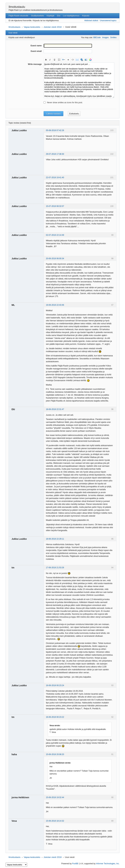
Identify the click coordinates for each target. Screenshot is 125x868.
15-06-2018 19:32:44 (55, 797)
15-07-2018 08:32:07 (55, 206)
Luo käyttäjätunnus (71, 16)
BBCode (97, 37)
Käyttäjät (51, 16)
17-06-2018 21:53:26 (55, 568)
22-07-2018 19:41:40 (55, 178)
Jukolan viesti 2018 (53, 27)
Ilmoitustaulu (17, 7)
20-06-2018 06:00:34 (55, 259)
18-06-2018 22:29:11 (55, 539)
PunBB (75, 864)
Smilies (113, 37)
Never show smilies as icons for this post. (65, 103)
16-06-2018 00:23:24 (55, 685)
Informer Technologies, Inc (108, 864)
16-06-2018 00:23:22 (55, 717)
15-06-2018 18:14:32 (55, 821)
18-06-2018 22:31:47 (55, 409)
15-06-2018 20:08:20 (55, 754)
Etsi (59, 16)
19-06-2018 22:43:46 (55, 305)
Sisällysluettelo (38, 16)
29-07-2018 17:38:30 (55, 154)
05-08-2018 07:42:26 (55, 130)
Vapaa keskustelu (32, 27)
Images (105, 37)
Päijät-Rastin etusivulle (18, 16)
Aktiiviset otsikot (91, 21)
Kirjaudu (86, 16)
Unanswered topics (108, 21)
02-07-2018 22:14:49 (55, 235)
